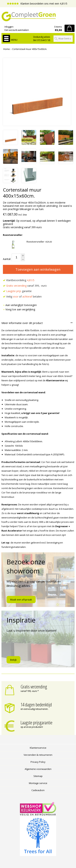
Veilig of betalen (22, 296)
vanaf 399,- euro (25, 286)
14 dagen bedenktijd (36, 705)
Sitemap (38, 776)
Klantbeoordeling (19, 280)
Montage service (38, 783)
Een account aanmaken (17, 30)
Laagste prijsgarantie (36, 723)
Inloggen (9, 27)
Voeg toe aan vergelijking (19, 309)
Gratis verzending (34, 687)
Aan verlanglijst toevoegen (20, 305)
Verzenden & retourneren (38, 755)
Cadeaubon (38, 790)
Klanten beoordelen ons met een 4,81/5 (37, 4)
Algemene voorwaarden (38, 769)
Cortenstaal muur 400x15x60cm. (30, 49)
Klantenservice (38, 748)
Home (7, 49)
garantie (17, 291)
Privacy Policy (38, 762)
